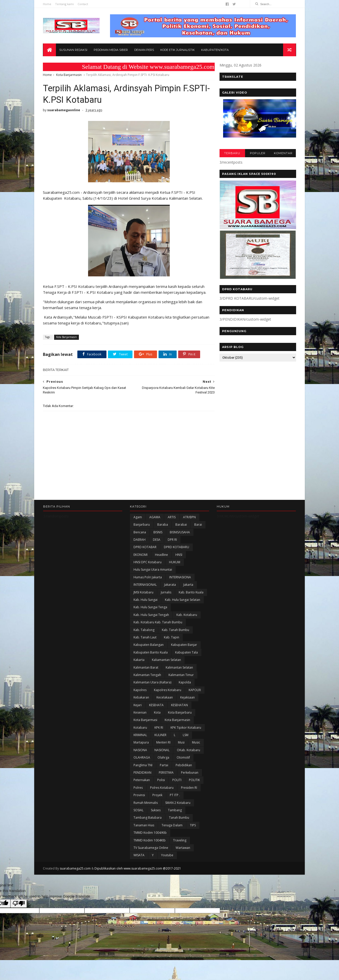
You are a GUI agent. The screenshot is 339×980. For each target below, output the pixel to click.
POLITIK (194, 781)
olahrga (163, 758)
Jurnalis (166, 593)
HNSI (179, 555)
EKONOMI (141, 555)
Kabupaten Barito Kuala (151, 653)
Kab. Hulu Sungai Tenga (150, 608)
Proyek (157, 796)
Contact (83, 4)
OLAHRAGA (142, 758)
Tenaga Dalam (172, 826)
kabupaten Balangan (149, 645)
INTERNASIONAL (145, 585)
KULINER (160, 736)
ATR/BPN (189, 518)
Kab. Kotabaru (187, 616)
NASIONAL (162, 751)
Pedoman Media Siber (111, 50)
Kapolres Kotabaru (168, 691)
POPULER (257, 153)
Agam (138, 518)
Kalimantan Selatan (179, 668)
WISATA (139, 856)
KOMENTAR (283, 153)
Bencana (140, 533)
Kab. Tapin (172, 638)
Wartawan (183, 848)
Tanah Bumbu (179, 818)
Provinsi (139, 796)
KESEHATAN (179, 706)
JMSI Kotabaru (143, 593)
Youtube (167, 856)
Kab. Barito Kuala (191, 593)
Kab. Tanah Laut (145, 638)
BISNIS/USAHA (180, 533)
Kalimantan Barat (146, 668)
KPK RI (159, 728)
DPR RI (172, 540)
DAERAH (140, 540)
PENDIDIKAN (142, 773)
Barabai (181, 525)
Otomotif (183, 758)
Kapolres (140, 691)
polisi (161, 781)
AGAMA (155, 518)
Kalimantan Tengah (147, 676)
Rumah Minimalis (146, 803)
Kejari (138, 706)
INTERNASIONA (180, 578)
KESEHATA (156, 706)
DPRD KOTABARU (177, 548)
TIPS (193, 826)
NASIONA (140, 751)
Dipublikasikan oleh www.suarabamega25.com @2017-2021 (138, 869)
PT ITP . (175, 796)
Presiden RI (189, 788)
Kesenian (140, 713)
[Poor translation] (19, 904)
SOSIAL (138, 811)
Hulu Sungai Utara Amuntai (153, 570)
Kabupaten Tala (186, 653)
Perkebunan (190, 773)
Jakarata (170, 585)
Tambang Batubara (148, 818)
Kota (157, 713)
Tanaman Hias (144, 826)
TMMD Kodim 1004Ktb (150, 841)
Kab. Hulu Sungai (146, 600)
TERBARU (232, 153)
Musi (181, 743)
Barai (198, 525)
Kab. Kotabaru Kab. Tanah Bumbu (158, 623)
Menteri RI (163, 743)
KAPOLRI (195, 691)
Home (47, 4)
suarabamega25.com (75, 869)
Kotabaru (140, 728)
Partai (164, 766)
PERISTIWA (166, 773)
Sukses (156, 811)
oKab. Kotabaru (189, 751)
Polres (138, 788)
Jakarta (188, 585)
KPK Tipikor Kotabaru (186, 728)
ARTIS (172, 518)
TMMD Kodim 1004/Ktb (150, 833)
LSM (186, 736)
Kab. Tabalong (144, 631)
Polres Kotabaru (162, 788)
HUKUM (175, 563)
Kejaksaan (187, 698)
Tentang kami (65, 4)
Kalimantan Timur (181, 676)
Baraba (163, 525)
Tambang (175, 811)
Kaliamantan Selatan (166, 661)
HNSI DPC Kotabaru (148, 563)
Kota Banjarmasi (145, 721)
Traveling (180, 841)
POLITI (177, 781)
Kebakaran (141, 698)
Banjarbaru (142, 525)
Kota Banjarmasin (69, 75)
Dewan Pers (144, 50)
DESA (157, 540)
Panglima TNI (143, 766)
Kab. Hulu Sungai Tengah (151, 616)
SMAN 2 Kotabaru (178, 803)
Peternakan (142, 781)
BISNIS (158, 533)
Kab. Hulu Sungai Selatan (183, 600)
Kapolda (185, 683)
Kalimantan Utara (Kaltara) (152, 683)
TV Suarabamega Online (151, 848)
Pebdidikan (184, 766)
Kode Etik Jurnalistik (178, 50)
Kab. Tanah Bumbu (175, 631)
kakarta (139, 661)
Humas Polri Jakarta (148, 578)
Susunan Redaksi (73, 50)
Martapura (141, 743)
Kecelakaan (165, 698)
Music (196, 743)
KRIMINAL (140, 736)
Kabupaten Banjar (184, 645)
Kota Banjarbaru (180, 713)
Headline (161, 555)
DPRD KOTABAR (145, 548)
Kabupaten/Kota (215, 50)
